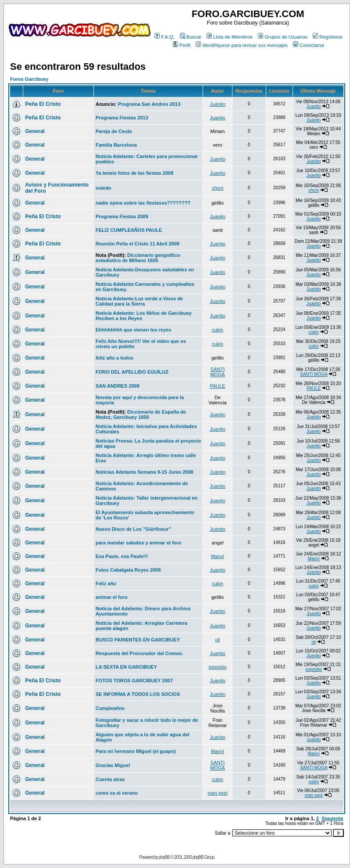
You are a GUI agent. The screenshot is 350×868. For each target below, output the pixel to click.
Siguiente (332, 818)
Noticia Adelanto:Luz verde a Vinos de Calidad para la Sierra (139, 301)
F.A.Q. (164, 37)
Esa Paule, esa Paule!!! (122, 556)
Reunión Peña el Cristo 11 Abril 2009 (137, 244)
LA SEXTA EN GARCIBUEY (126, 667)
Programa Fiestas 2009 (122, 216)
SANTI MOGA (218, 372)
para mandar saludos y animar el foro (139, 543)
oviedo (103, 188)
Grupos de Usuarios (283, 37)
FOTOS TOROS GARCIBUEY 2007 (134, 681)
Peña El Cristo (43, 104)
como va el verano (117, 793)
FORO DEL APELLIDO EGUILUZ (132, 372)
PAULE (217, 386)
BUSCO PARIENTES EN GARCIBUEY (138, 640)
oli (218, 640)
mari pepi (217, 793)
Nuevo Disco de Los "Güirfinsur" (133, 529)
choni (218, 188)
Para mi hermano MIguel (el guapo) (136, 751)
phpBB (164, 857)
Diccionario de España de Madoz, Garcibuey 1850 (141, 414)
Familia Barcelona (116, 145)
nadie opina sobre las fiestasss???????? (143, 203)
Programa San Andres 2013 (149, 104)
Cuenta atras (110, 779)
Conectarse (309, 45)
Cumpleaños (110, 708)
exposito (218, 667)
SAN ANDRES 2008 (118, 386)
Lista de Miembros (230, 37)
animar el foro (112, 597)
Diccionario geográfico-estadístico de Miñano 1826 (138, 258)
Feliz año (106, 583)
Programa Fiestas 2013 (122, 118)
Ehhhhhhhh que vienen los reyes (133, 330)
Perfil (182, 45)
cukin (218, 330)
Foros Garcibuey (29, 79)
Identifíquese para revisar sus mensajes (241, 45)
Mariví (218, 556)
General (35, 131)
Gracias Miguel (113, 765)
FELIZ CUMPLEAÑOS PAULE (129, 230)
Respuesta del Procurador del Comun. (139, 653)
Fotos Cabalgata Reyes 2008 (128, 570)
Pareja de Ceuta (114, 131)
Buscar (191, 37)
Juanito (217, 104)
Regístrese (328, 37)
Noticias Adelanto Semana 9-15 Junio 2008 (145, 472)
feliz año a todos (114, 358)
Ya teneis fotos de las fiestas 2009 (134, 173)
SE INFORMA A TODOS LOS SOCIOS (138, 694)
